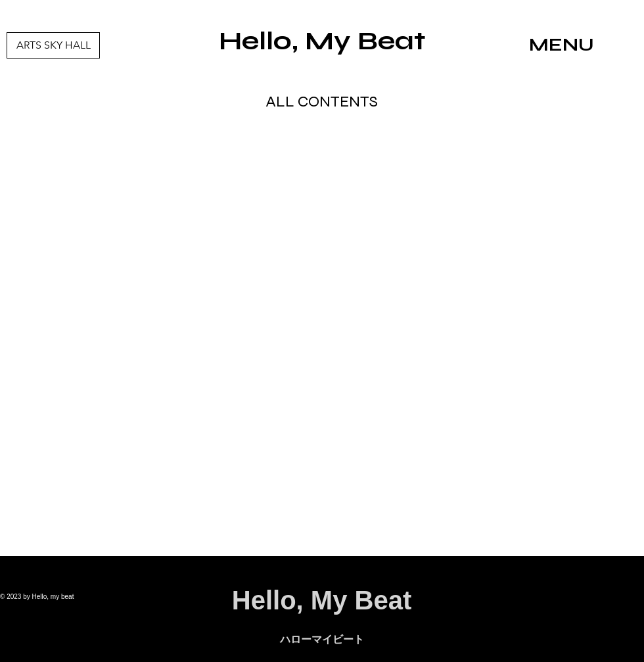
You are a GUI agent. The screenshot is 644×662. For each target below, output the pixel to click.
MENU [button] (562, 45)
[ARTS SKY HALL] (53, 45)
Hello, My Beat (322, 41)
